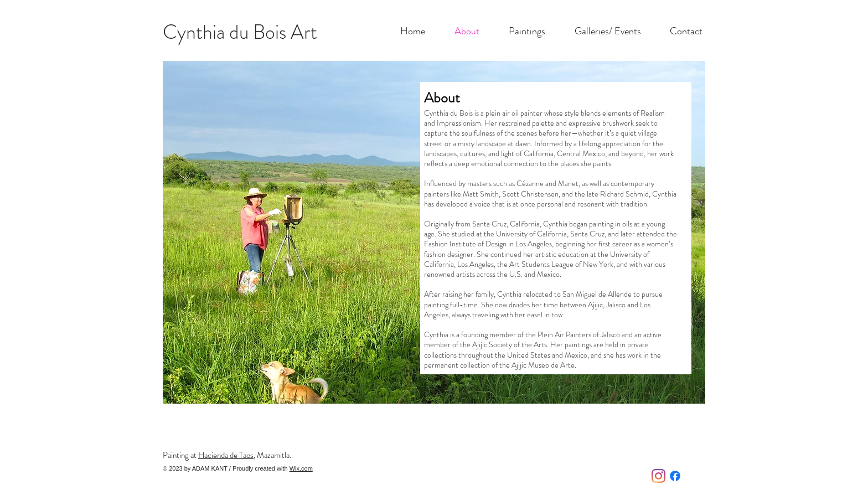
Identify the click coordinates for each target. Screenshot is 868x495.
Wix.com (301, 468)
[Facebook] (675, 476)
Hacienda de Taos (226, 455)
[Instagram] (658, 476)
